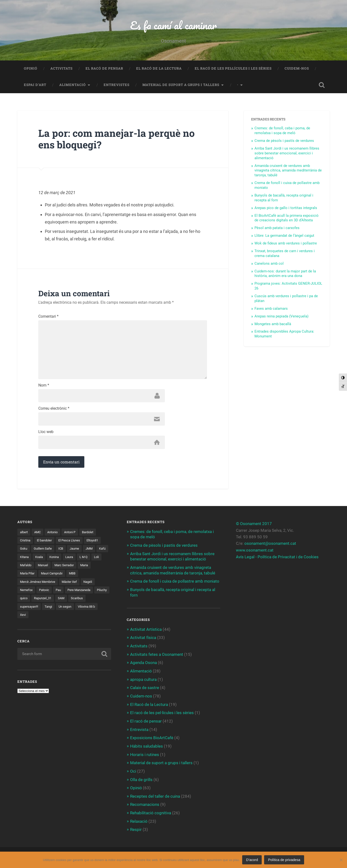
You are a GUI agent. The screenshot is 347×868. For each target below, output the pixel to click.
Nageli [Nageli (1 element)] (92, 584)
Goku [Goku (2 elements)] (24, 551)
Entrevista (139, 729)
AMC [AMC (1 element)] (39, 534)
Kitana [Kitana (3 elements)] (39, 559)
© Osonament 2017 (254, 526)
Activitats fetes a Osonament (157, 655)
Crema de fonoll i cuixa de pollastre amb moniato (175, 583)
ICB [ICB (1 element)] (63, 551)
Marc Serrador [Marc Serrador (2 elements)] (79, 568)
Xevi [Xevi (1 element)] (23, 618)
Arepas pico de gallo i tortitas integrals (286, 208)
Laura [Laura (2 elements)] (87, 559)
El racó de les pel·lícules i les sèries (233, 69)
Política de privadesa (284, 860)
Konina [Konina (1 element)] (71, 559)
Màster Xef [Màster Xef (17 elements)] (73, 584)
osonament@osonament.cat (270, 546)
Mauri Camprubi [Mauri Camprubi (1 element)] (55, 576)
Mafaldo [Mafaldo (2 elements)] (38, 568)
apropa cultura (143, 680)
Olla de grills (141, 779)
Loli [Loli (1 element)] (23, 568)
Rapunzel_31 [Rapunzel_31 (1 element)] (62, 601)
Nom (44, 387)
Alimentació (73, 85)
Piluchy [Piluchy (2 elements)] (25, 601)
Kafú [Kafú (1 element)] (24, 559)
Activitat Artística (146, 630)
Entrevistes (117, 85)
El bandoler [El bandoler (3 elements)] (46, 542)
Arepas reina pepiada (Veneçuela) (281, 317)
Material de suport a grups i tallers (181, 85)
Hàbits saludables (147, 746)
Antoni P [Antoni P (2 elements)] (74, 534)
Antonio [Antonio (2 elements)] (55, 534)
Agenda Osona (143, 663)
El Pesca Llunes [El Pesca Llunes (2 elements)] (73, 542)
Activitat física (143, 639)
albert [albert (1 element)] (24, 534)
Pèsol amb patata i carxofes (277, 228)
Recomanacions (145, 803)
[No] (341, 860)
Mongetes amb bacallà (273, 324)
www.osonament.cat (255, 552)
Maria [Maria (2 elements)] (101, 568)
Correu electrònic (54, 411)
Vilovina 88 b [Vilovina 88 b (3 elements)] (92, 609)
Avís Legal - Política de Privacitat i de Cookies (277, 559)
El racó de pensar (104, 69)
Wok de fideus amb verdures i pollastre (286, 244)
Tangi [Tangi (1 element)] (51, 609)
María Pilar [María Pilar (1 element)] (28, 576)
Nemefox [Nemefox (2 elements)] (27, 593)
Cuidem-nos (297, 69)
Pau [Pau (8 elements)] (61, 593)
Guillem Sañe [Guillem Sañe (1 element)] (44, 551)
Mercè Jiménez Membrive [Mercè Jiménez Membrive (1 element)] (39, 584)
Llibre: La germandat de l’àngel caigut (284, 236)
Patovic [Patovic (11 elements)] (46, 593)
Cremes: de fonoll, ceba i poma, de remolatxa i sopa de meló (282, 131)
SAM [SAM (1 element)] (81, 601)
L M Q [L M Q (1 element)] (102, 559)
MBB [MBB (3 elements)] (77, 576)
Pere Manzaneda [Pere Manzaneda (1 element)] (83, 593)
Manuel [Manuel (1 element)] (56, 568)
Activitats (61, 69)
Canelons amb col (269, 264)
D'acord (252, 860)
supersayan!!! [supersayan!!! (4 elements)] (30, 609)
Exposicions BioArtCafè (152, 737)
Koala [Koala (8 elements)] (54, 559)
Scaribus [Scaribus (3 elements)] (98, 601)
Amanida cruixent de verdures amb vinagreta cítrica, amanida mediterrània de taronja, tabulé (288, 171)
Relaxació (139, 820)
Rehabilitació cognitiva (151, 812)
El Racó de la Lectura (159, 69)
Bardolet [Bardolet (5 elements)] (93, 534)
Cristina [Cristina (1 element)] (26, 542)
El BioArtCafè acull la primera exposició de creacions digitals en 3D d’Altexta (287, 218)
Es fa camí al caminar (173, 25)
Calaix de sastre (145, 688)
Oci (133, 770)
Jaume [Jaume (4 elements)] (77, 551)
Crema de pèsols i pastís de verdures (284, 141)
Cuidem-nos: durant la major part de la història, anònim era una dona (285, 274)
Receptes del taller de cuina (155, 795)
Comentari (48, 317)
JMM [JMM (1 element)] (93, 551)
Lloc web (46, 434)
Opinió (31, 69)
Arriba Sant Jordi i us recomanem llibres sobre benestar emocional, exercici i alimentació (287, 154)
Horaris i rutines (145, 754)
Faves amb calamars (271, 309)
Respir (136, 828)
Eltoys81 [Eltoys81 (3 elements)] (97, 542)
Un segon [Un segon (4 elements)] (69, 609)
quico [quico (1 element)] (41, 601)
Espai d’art (35, 85)
